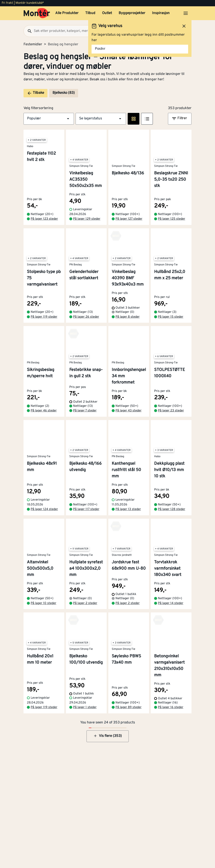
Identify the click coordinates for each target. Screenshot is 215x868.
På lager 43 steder (128, 411)
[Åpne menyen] (186, 13)
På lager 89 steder (128, 707)
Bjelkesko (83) (64, 93)
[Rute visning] (134, 119)
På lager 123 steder (44, 219)
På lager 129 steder (87, 219)
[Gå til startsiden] (37, 13)
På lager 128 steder (172, 509)
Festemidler (33, 44)
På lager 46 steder (44, 411)
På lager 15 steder (171, 317)
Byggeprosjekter (132, 13)
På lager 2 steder (85, 603)
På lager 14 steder (171, 603)
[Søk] (28, 31)
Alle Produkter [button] (67, 13)
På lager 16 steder (171, 707)
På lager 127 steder (129, 219)
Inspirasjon (161, 13)
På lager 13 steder (128, 509)
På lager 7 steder (85, 411)
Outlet (107, 13)
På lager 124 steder (44, 509)
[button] (49, 119)
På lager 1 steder (85, 707)
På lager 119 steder (44, 317)
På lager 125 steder (172, 219)
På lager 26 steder (86, 317)
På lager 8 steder (128, 317)
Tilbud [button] (90, 13)
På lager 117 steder (86, 509)
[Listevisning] (147, 119)
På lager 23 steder (171, 411)
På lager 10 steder (43, 603)
